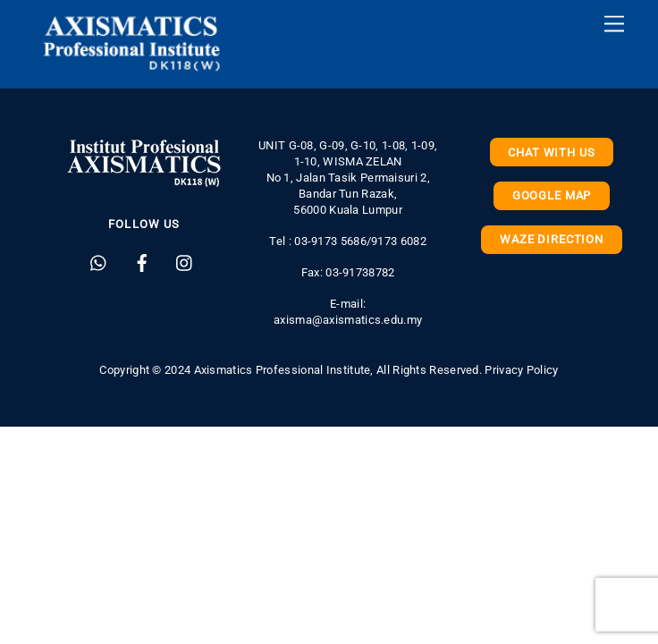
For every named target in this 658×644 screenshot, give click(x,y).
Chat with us (551, 153)
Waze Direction (552, 239)
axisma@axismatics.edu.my (348, 320)
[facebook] (142, 262)
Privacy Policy (521, 370)
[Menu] (614, 25)
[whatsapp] (99, 262)
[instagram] (185, 262)
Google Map (552, 195)
